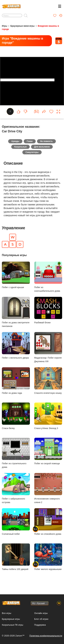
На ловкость (46, 141)
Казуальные (20, 147)
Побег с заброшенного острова (16, 488)
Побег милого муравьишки (48, 557)
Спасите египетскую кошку (48, 381)
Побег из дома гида (16, 381)
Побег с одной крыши (16, 275)
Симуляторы (32, 152)
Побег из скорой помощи (48, 451)
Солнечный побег (16, 522)
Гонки (30, 141)
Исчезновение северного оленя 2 (48, 488)
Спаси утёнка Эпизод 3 (48, 416)
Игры (5, 26)
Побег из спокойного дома (48, 522)
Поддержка (40, 625)
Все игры (7, 613)
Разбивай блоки (48, 310)
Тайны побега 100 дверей (16, 557)
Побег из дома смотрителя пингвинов (16, 312)
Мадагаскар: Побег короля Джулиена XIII (48, 347)
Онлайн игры (41, 613)
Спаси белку (16, 416)
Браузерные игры (11, 619)
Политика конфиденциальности (46, 636)
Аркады (15, 141)
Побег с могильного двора (16, 346)
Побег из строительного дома (16, 453)
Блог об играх (41, 619)
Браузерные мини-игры (22, 26)
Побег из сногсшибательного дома (48, 277)
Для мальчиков (42, 147)
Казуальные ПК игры (13, 625)
